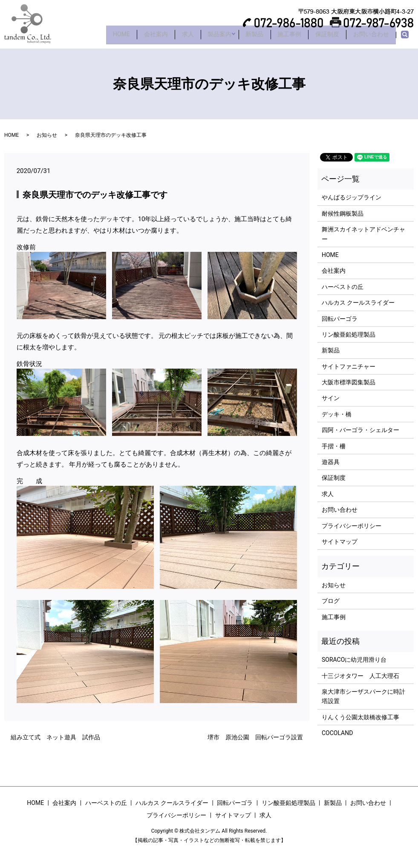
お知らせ (47, 135)
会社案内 (130, 37)
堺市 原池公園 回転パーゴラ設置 (255, 737)
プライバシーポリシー (352, 526)
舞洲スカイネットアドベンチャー (363, 234)
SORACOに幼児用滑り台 (354, 660)
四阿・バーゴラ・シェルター (360, 430)
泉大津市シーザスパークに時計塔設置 (363, 696)
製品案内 (202, 37)
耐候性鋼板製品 (343, 213)
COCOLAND (337, 733)
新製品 (241, 37)
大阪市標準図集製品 (349, 382)
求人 (166, 37)
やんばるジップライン (352, 197)
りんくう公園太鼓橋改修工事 (360, 717)
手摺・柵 (334, 446)
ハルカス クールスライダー (358, 303)
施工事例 (280, 37)
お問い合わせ (369, 37)
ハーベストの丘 (343, 287)
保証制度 (321, 37)
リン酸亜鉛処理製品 (349, 335)
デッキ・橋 (337, 414)
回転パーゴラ (340, 319)
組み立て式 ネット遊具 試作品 (55, 737)
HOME (92, 37)
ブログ (331, 601)
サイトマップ (340, 542)
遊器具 (331, 462)
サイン (331, 398)
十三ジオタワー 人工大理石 (360, 676)
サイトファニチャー (349, 366)
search (409, 37)
